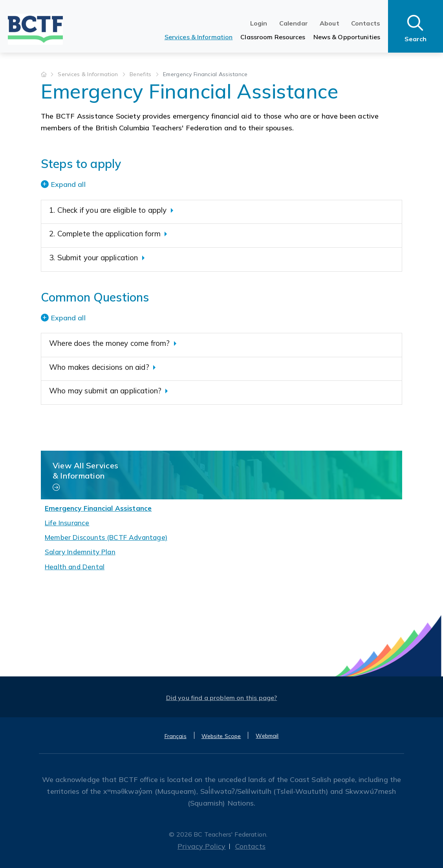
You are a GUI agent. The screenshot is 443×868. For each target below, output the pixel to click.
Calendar (294, 23)
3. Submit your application (94, 258)
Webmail (267, 736)
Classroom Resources (273, 37)
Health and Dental (75, 567)
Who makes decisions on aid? (99, 367)
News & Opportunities (347, 37)
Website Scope (221, 736)
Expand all (68, 184)
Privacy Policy (202, 846)
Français (176, 736)
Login (259, 23)
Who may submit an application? (105, 391)
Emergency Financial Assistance (98, 508)
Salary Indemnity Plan (80, 552)
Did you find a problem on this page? (222, 698)
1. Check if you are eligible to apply (108, 210)
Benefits (141, 74)
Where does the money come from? (110, 343)
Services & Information (199, 37)
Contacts (366, 23)
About (330, 23)
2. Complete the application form (105, 234)
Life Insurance (67, 523)
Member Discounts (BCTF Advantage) (106, 537)
